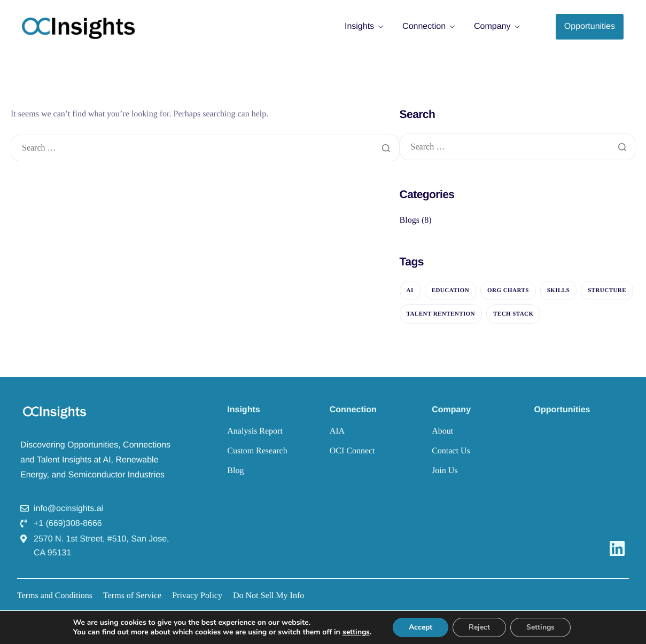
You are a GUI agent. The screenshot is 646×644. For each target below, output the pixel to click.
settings (356, 632)
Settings (540, 627)
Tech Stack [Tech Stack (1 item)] (513, 314)
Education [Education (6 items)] (450, 290)
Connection (429, 26)
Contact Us (451, 451)
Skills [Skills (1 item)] (558, 290)
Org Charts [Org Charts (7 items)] (508, 290)
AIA (337, 431)
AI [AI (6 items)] (410, 290)
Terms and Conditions (55, 596)
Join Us (445, 471)
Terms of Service (132, 596)
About (442, 431)
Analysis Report (255, 431)
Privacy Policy (197, 596)
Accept (421, 627)
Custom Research (257, 451)
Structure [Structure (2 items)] (607, 290)
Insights (364, 26)
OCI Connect (352, 451)
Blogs (410, 220)
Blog (235, 471)
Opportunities (562, 410)
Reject (479, 627)
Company (497, 26)
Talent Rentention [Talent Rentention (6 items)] (441, 314)
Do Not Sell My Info (268, 596)
